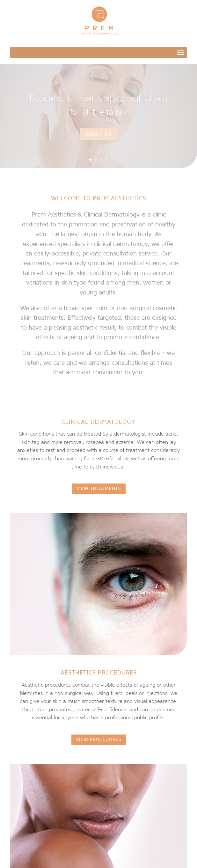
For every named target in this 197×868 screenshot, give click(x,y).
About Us (98, 134)
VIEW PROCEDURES (99, 739)
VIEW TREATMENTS (99, 488)
